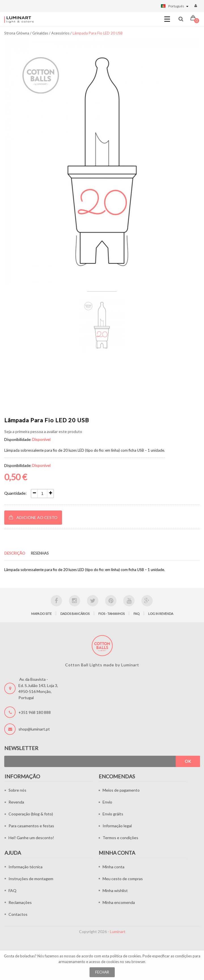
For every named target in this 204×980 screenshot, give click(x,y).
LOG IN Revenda (161, 614)
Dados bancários (75, 614)
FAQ (136, 614)
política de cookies (125, 956)
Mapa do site (41, 614)
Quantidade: (15, 493)
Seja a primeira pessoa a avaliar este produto (43, 431)
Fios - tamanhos (111, 614)
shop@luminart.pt (34, 729)
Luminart (118, 931)
